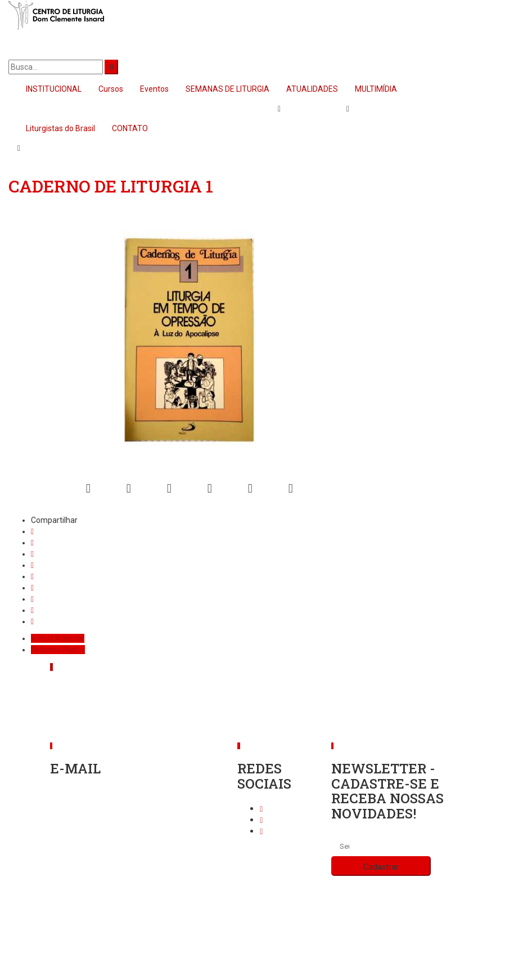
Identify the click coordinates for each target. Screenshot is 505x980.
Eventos (154, 89)
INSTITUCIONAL (54, 89)
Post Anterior (58, 638)
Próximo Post (58, 650)
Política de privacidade (253, 932)
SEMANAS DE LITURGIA (227, 89)
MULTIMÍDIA (376, 89)
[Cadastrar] (381, 866)
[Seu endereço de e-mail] (344, 846)
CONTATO (130, 128)
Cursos (111, 89)
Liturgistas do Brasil (60, 128)
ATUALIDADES (312, 89)
